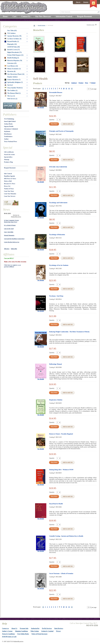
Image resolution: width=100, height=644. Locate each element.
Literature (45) (12, 63)
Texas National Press (11, 142)
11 (66, 89)
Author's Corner (7, 631)
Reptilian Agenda (9, 176)
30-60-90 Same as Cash (9, 637)
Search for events (9, 155)
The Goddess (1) (11, 91)
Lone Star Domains (10, 194)
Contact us (5, 628)
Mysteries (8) (10, 71)
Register (86, 2)
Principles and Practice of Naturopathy (61, 131)
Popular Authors (12, 77)
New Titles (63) (12, 31)
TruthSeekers (8, 137)
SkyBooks (7, 131)
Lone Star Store (9, 191)
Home (5, 16)
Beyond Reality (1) (12, 42)
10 (64, 89)
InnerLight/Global (10, 121)
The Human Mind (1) (13, 93)
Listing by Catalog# (47, 631)
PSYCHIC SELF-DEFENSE (58, 167)
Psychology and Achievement (58, 203)
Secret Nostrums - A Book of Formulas (61, 574)
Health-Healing (42, 25)
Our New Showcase (43, 16)
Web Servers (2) (12, 99)
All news (7, 249)
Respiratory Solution (56, 400)
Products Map (8, 162)
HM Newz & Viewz (10, 179)
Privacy (59, 631)
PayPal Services (47, 628)
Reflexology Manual (56, 364)
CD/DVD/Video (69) (14, 47)
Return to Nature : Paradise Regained (61, 434)
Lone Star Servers (10, 196)
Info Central (8, 174)
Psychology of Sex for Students (59, 265)
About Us (14, 628)
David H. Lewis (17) (12, 50)
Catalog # (74, 83)
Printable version (91, 25)
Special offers (8, 157)
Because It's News (10, 184)
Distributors (8, 134)
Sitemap (7, 160)
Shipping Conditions (22, 631)
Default (93, 83)
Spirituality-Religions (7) (14, 82)
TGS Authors (10, 33)
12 (69, 89)
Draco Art (7, 186)
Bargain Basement (10, 168)
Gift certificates (9, 152)
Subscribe (14, 249)
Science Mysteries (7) (12, 80)
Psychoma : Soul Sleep (56, 296)
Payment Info (24, 628)
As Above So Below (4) (13, 39)
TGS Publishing (9, 119)
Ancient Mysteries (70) (13, 36)
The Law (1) (10, 96)
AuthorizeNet (35, 628)
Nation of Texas (9, 189)
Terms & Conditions (8, 634)
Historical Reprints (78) (13, 61)
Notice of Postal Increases (40, 634)
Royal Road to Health (56, 504)
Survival (9, 85)
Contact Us (26, 16)
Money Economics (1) (13, 69)
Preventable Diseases (56, 92)
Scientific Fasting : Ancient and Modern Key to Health (66, 536)
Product (81, 83)
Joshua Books (8, 124)
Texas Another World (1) (14, 88)
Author (6, 139)
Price (87, 83)
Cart (14, 16)
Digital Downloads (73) (14, 52)
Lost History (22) (11, 66)
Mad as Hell (8, 181)
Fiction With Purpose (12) (15, 55)
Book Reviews (59, 628)
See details (41, 107)
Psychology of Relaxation (57, 235)
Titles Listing (35, 631)
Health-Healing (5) (12, 58)
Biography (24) (12, 44)
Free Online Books (23, 634)
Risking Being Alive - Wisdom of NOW (61, 470)
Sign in (78, 2)
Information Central (64, 16)
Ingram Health (9, 126)
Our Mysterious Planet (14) (14, 74)
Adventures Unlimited (11, 129)
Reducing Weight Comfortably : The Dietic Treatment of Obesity (69, 332)
